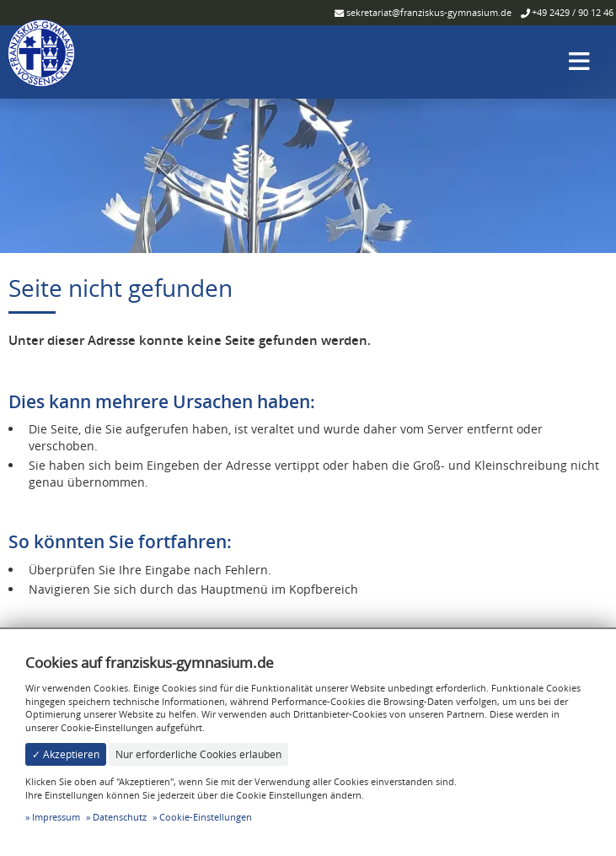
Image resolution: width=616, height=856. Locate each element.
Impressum (56, 817)
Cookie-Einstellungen (206, 817)
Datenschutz (120, 817)
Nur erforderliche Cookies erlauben (198, 754)
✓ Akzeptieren (66, 754)
